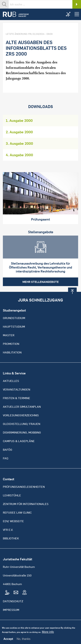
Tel (7, 593)
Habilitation (12, 352)
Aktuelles (11, 381)
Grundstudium (14, 318)
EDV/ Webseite (13, 521)
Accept (8, 640)
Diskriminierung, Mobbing (22, 432)
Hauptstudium (14, 327)
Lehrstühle (12, 495)
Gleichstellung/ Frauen (22, 424)
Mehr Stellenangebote (41, 282)
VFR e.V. (8, 530)
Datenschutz (13, 601)
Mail (16, 593)
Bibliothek (11, 538)
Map (24, 593)
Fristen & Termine (17, 398)
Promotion (11, 344)
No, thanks (24, 640)
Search (77, 4)
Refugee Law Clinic (17, 513)
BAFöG (8, 450)
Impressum (11, 610)
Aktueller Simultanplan (22, 407)
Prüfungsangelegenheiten (24, 487)
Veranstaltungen (17, 389)
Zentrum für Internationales (26, 504)
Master (9, 335)
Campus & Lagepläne (19, 441)
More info (48, 633)
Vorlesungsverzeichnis (21, 415)
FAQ (6, 458)
